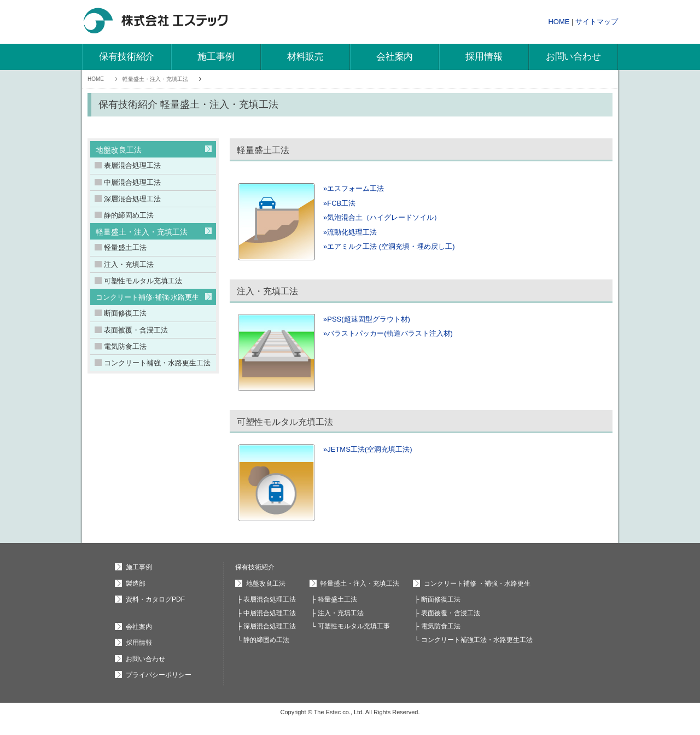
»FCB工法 (339, 203)
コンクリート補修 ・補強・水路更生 (477, 584)
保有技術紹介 (127, 57)
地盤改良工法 (119, 150)
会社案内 (395, 57)
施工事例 (216, 57)
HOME (559, 22)
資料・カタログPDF (155, 599)
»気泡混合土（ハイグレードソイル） (382, 217)
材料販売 (305, 57)
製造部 (136, 584)
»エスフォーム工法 (354, 188)
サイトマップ (597, 22)
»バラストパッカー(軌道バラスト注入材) (388, 333)
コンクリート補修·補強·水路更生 (147, 297)
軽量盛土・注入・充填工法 (155, 79)
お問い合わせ (573, 57)
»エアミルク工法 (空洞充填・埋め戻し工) (389, 246)
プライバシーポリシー (159, 675)
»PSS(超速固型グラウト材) (367, 319)
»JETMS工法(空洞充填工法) (368, 449)
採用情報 (484, 57)
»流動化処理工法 (350, 232)
